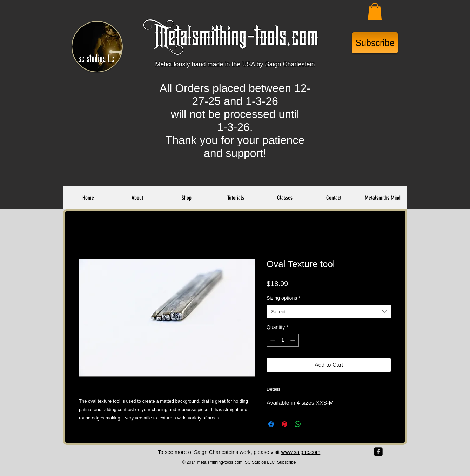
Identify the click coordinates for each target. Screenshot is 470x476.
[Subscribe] (375, 43)
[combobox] (329, 312)
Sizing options (284, 298)
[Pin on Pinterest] (284, 424)
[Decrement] (272, 340)
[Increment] (293, 340)
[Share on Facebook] (271, 424)
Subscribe (286, 462)
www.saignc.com (301, 452)
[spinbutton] (283, 340)
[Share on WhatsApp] (298, 424)
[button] (375, 11)
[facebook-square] (378, 452)
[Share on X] (311, 424)
